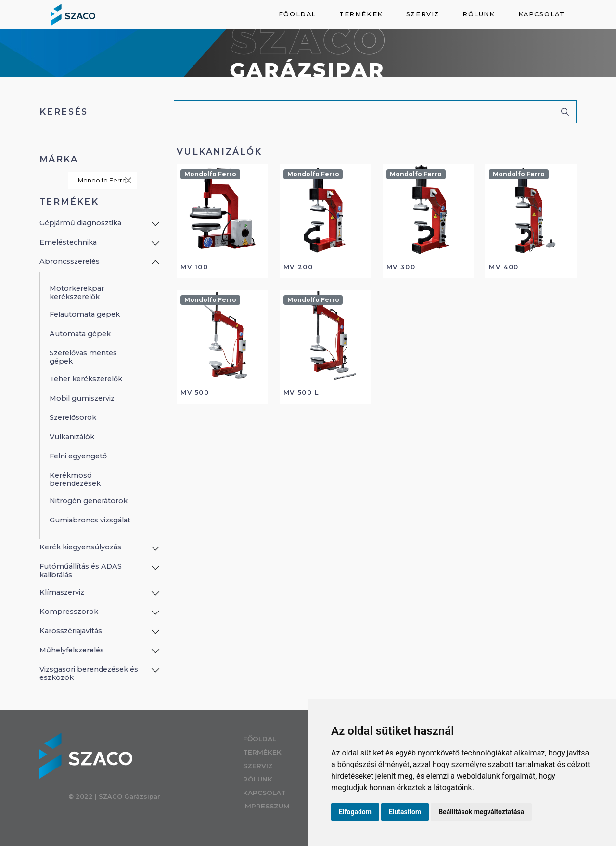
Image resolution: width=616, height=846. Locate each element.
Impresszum (275, 806)
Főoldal (297, 14)
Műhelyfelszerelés (72, 650)
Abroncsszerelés (70, 261)
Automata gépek (80, 334)
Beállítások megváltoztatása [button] (481, 812)
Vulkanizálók (72, 437)
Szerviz (423, 14)
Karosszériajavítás (71, 631)
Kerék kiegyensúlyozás (80, 547)
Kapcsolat (542, 14)
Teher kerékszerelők (86, 379)
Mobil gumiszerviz (82, 398)
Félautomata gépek (85, 314)
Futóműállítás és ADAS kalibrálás (81, 570)
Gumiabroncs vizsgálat (90, 520)
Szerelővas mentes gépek (83, 357)
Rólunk (479, 14)
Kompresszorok (69, 612)
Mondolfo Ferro (105, 180)
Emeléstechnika (68, 242)
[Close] (128, 180)
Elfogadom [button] (355, 812)
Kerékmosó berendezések (75, 479)
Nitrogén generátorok (89, 501)
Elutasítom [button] (405, 812)
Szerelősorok (73, 417)
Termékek (361, 14)
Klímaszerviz (62, 592)
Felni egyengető (78, 456)
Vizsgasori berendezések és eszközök (89, 673)
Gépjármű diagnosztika (80, 223)
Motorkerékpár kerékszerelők (77, 293)
